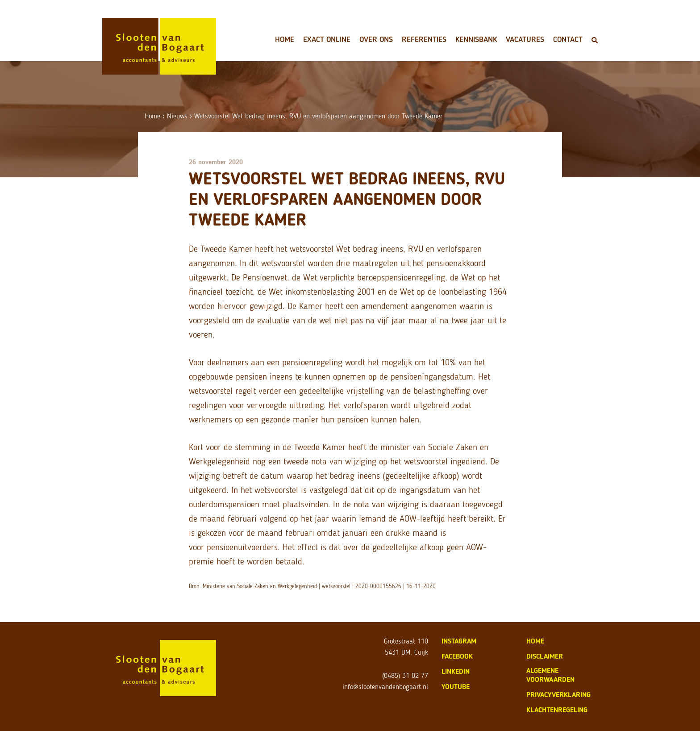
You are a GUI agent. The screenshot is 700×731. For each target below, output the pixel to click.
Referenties (424, 39)
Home (285, 39)
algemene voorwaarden (550, 675)
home (535, 641)
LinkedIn (456, 671)
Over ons (376, 39)
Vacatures (525, 39)
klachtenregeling (557, 710)
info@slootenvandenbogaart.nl (385, 687)
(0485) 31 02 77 (405, 675)
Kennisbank (476, 39)
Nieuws (177, 116)
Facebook (457, 656)
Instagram (459, 641)
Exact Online (327, 39)
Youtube (456, 687)
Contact (568, 39)
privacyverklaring (558, 695)
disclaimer (545, 656)
